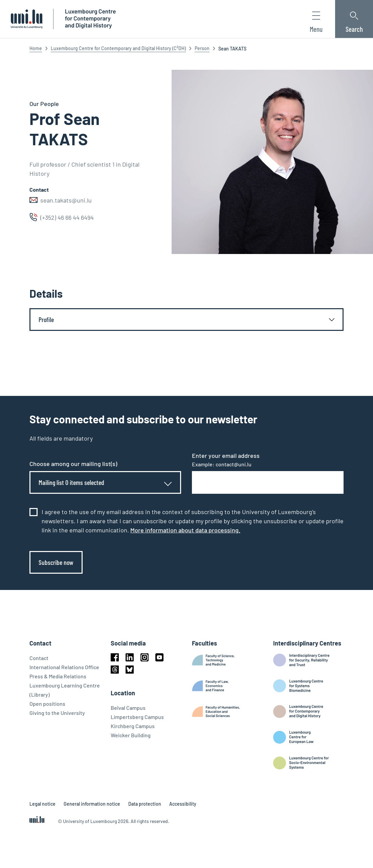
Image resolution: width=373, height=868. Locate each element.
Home (36, 48)
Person (202, 48)
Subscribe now (56, 562)
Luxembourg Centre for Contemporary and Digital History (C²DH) (118, 48)
